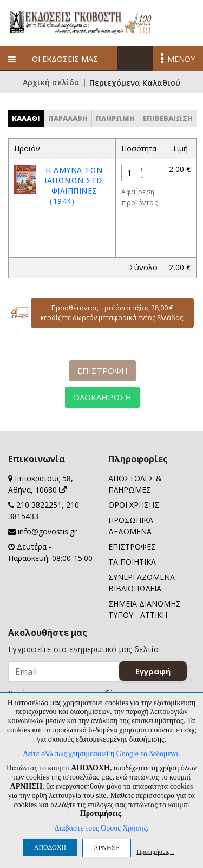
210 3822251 (39, 505)
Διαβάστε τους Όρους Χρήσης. (101, 828)
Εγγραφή (153, 671)
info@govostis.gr (47, 531)
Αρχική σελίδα (51, 83)
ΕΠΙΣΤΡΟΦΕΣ (132, 547)
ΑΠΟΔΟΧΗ (50, 847)
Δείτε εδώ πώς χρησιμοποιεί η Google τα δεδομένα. (101, 754)
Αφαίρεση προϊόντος (139, 197)
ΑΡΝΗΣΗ (107, 848)
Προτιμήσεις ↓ (155, 851)
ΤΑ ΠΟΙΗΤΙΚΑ (132, 562)
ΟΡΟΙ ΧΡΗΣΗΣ (134, 505)
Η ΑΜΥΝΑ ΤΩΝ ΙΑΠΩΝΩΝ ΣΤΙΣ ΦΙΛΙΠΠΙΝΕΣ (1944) (74, 186)
